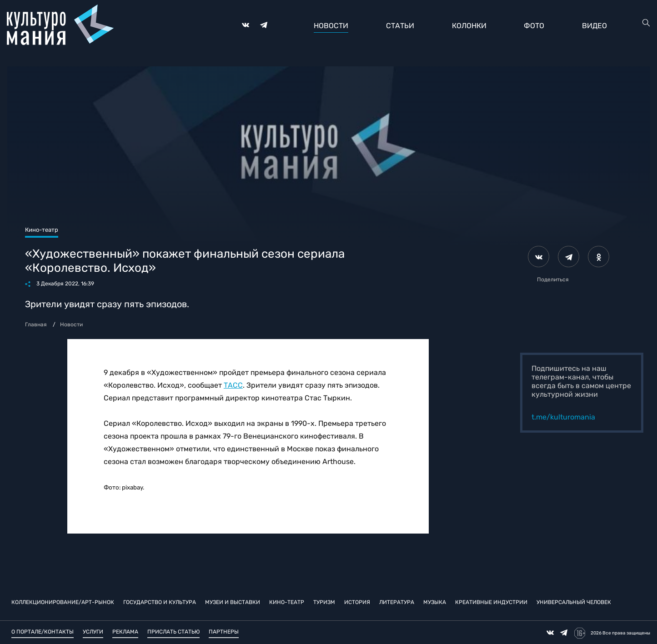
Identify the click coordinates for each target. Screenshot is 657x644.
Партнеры (224, 632)
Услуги (93, 632)
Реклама (125, 632)
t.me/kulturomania (563, 417)
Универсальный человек (574, 602)
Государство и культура (160, 602)
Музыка (435, 602)
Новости (331, 26)
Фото (534, 26)
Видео (594, 26)
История (357, 602)
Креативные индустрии (491, 602)
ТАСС (233, 385)
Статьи (400, 26)
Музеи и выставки (233, 602)
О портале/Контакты (43, 632)
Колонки (469, 26)
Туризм (324, 602)
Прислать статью (173, 632)
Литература (397, 602)
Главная (36, 324)
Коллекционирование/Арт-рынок (63, 602)
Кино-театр (287, 602)
